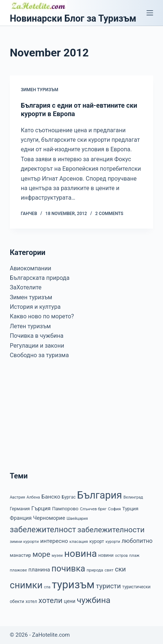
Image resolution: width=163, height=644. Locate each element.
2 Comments (109, 214)
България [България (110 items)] (99, 495)
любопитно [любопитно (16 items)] (137, 541)
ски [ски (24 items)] (121, 569)
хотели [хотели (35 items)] (50, 600)
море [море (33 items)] (41, 554)
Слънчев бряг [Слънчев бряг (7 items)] (93, 509)
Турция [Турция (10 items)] (130, 509)
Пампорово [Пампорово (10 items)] (65, 509)
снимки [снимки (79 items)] (26, 585)
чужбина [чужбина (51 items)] (94, 600)
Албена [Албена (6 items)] (33, 497)
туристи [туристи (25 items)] (108, 586)
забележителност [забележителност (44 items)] (43, 530)
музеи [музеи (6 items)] (57, 556)
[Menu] (150, 13)
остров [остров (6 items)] (121, 556)
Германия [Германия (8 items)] (20, 509)
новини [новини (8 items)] (106, 555)
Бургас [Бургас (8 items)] (69, 497)
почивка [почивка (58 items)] (68, 569)
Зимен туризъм (40, 90)
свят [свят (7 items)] (109, 570)
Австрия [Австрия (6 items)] (18, 497)
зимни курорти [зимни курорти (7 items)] (24, 541)
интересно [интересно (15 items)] (54, 541)
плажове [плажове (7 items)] (18, 570)
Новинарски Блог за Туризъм (73, 18)
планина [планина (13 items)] (39, 570)
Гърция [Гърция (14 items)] (41, 508)
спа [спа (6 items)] (47, 587)
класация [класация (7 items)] (79, 541)
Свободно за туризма (39, 355)
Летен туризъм (30, 326)
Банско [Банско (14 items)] (51, 497)
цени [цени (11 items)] (70, 601)
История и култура (35, 307)
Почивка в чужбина (37, 336)
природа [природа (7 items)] (95, 570)
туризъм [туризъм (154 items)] (73, 585)
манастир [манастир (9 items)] (21, 555)
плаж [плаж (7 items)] (134, 555)
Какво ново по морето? (42, 316)
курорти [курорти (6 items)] (113, 542)
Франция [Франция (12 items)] (21, 518)
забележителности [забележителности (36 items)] (111, 530)
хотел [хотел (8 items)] (31, 602)
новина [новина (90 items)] (80, 554)
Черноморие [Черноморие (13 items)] (49, 518)
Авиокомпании (31, 268)
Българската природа (40, 278)
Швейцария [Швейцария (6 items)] (77, 519)
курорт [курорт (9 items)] (97, 541)
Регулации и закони (37, 346)
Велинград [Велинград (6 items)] (133, 497)
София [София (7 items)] (114, 509)
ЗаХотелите (26, 287)
